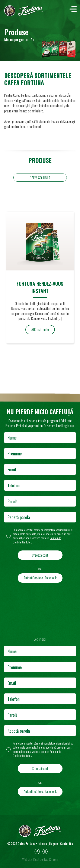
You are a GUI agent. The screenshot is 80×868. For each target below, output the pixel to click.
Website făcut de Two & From (40, 859)
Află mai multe (40, 329)
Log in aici (68, 426)
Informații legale (48, 843)
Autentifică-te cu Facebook (40, 578)
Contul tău (67, 843)
